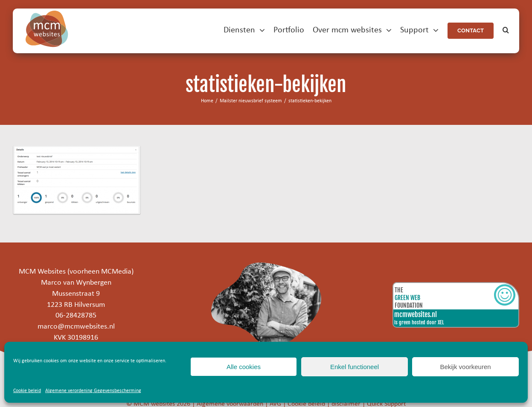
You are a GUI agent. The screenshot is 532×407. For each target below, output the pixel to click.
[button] (506, 30)
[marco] (266, 266)
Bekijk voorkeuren (465, 367)
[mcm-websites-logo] (47, 14)
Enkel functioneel (355, 367)
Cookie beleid (27, 391)
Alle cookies (244, 367)
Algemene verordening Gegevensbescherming (93, 391)
